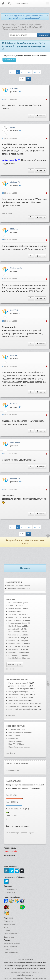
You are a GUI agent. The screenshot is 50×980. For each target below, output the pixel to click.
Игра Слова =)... (15, 735)
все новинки (10, 669)
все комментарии (12, 771)
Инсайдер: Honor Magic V (18, 692)
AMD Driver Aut (14, 646)
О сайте (7, 931)
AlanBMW (14, 88)
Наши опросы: (14, 781)
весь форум (10, 753)
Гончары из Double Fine (18, 697)
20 (3, 490)
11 (3, 99)
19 (3, 454)
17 (3, 366)
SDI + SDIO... (14, 614)
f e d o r (13, 404)
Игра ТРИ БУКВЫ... (16, 744)
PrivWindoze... (14, 655)
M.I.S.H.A (14, 229)
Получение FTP (10, 893)
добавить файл (15, 665)
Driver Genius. (14, 638)
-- (25, 72)
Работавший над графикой (19, 709)
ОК (28, 79)
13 (3, 193)
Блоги (6, 928)
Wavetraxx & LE (15, 635)
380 (35, 72)
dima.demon (15, 443)
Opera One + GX (15, 617)
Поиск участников (10, 934)
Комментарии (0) (13, 833)
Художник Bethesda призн (19, 706)
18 (3, 415)
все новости (10, 715)
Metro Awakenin (14, 612)
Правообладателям (11, 953)
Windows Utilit (14, 641)
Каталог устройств (11, 924)
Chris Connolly (14, 632)
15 (3, 279)
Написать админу (10, 947)
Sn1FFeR (14, 310)
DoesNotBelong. (15, 658)
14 (3, 240)
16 (3, 321)
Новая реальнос (15, 620)
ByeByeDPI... (13, 652)
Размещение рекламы (12, 943)
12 (3, 138)
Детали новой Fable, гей (18, 686)
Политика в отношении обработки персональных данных (25, 978)
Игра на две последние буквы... (21, 732)
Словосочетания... (16, 741)
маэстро (14, 355)
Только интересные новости (18, 589)
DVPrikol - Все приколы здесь (19, 586)
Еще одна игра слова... (18, 729)
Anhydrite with (14, 629)
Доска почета (9, 937)
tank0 (12, 127)
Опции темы (9, 60)
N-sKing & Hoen (15, 626)
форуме (21, 726)
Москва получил (15, 609)
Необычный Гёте (15, 603)
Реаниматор (8, 921)
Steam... (12, 606)
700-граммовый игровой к (19, 700)
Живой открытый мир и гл (19, 695)
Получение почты (10, 889)
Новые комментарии (17, 764)
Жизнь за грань (15, 623)
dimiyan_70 (15, 182)
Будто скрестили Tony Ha (18, 703)
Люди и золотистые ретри (19, 689)
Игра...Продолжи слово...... (19, 747)
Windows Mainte (15, 644)
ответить (41, 116)
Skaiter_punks (16, 268)
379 (30, 72)
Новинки (11, 599)
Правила (7, 950)
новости (23, 679)
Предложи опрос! (27, 833)
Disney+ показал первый (18, 683)
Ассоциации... (14, 738)
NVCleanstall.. (14, 649)
